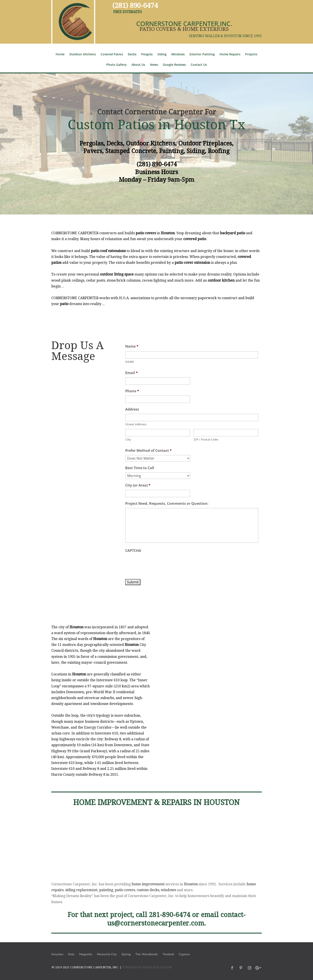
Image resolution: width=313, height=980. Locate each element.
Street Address (136, 424)
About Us (138, 65)
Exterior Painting (202, 54)
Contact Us (199, 65)
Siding (162, 54)
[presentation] (158, 564)
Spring (126, 955)
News (154, 65)
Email (132, 373)
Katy (71, 955)
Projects (251, 54)
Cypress (184, 955)
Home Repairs (230, 54)
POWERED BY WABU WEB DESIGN (147, 967)
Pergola (147, 54)
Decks (132, 54)
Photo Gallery (117, 65)
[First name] (192, 355)
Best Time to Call (140, 468)
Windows (178, 54)
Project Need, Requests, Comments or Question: (167, 504)
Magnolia (86, 955)
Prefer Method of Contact (148, 451)
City (128, 439)
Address (132, 409)
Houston (57, 955)
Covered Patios (112, 54)
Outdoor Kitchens (83, 54)
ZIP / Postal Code (206, 439)
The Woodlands (147, 955)
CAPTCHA (133, 551)
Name (132, 346)
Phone (132, 391)
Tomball (168, 955)
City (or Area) (138, 485)
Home (60, 54)
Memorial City (107, 955)
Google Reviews (174, 65)
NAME (130, 362)
